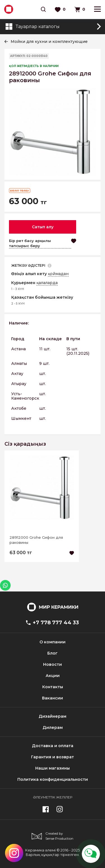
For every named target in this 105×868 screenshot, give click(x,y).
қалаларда (47, 283)
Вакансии (53, 698)
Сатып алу (43, 227)
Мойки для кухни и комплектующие (49, 42)
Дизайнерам (53, 716)
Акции (53, 676)
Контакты (53, 687)
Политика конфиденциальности (53, 779)
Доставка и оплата (53, 746)
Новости (53, 664)
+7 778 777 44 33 (53, 623)
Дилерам (53, 727)
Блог (53, 653)
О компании (53, 642)
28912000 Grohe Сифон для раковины (36, 540)
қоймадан (58, 274)
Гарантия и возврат (53, 757)
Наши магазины (53, 768)
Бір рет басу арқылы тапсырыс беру (30, 243)
